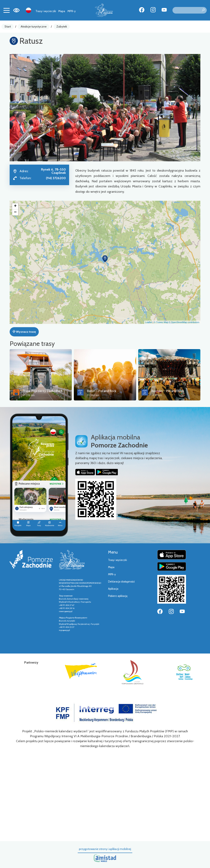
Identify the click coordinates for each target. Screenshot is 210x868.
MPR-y (72, 11)
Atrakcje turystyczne (34, 26)
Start (8, 26)
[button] (105, 259)
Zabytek (62, 26)
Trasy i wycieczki (46, 11)
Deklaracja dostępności (121, 582)
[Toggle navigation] (7, 10)
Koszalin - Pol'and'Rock (168, 391)
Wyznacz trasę (24, 332)
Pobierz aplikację (118, 596)
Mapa (62, 11)
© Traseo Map (161, 322)
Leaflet (149, 322)
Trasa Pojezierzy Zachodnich (43, 391)
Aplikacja (113, 589)
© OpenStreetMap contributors (184, 322)
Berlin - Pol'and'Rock (102, 391)
